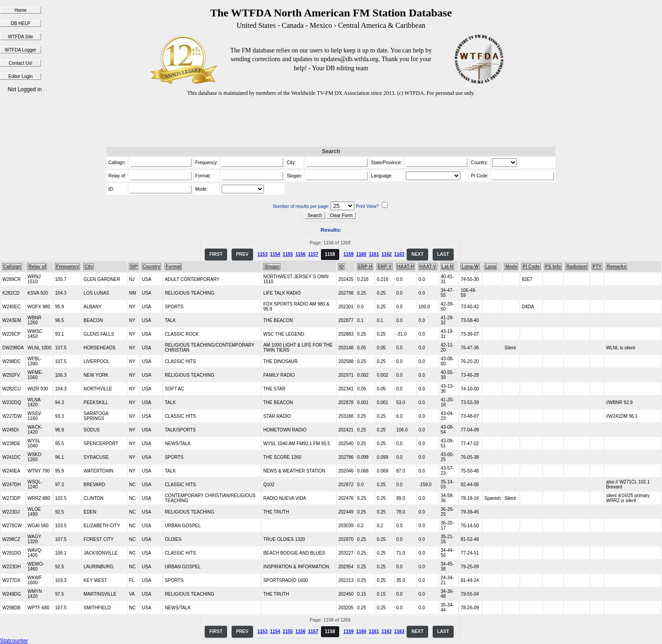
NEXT (417, 254)
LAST (443, 254)
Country (151, 267)
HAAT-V (428, 267)
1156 (300, 254)
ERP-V (385, 267)
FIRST (216, 254)
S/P (134, 267)
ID (341, 267)
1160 (361, 254)
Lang (491, 267)
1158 (330, 254)
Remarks (616, 267)
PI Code (531, 267)
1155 (288, 254)
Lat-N (448, 267)
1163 (399, 254)
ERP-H (365, 267)
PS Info (553, 267)
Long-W (470, 267)
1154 (275, 254)
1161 (374, 254)
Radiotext (577, 267)
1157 (313, 254)
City (89, 267)
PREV (242, 254)
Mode (511, 267)
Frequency (68, 267)
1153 (262, 254)
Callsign (12, 267)
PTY (597, 267)
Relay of (37, 267)
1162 (387, 254)
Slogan (272, 267)
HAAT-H (406, 267)
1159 (348, 254)
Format (173, 267)
